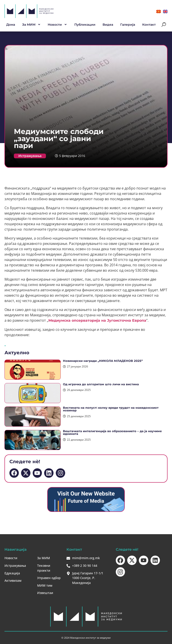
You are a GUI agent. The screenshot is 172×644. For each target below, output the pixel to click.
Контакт (149, 25)
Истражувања (30, 156)
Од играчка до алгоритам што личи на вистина (101, 384)
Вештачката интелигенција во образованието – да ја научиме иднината (112, 433)
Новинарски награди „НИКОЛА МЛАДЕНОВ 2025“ (103, 361)
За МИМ (31, 25)
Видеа (108, 25)
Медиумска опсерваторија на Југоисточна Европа (97, 320)
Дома (11, 25)
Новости (57, 25)
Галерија (128, 25)
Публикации (85, 25)
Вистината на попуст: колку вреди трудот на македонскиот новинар (111, 409)
